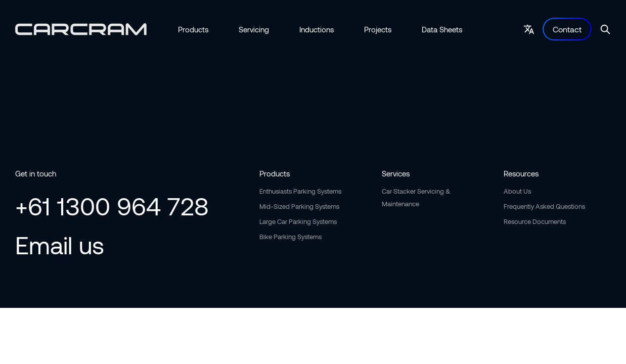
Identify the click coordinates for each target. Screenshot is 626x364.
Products (193, 29)
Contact (567, 29)
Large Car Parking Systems (298, 221)
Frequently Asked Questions (544, 206)
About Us (517, 191)
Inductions (317, 29)
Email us (60, 245)
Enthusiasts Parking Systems (300, 191)
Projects (378, 29)
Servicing (254, 29)
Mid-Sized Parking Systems (299, 206)
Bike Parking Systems (290, 237)
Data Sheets (442, 29)
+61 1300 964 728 (112, 206)
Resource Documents (535, 221)
